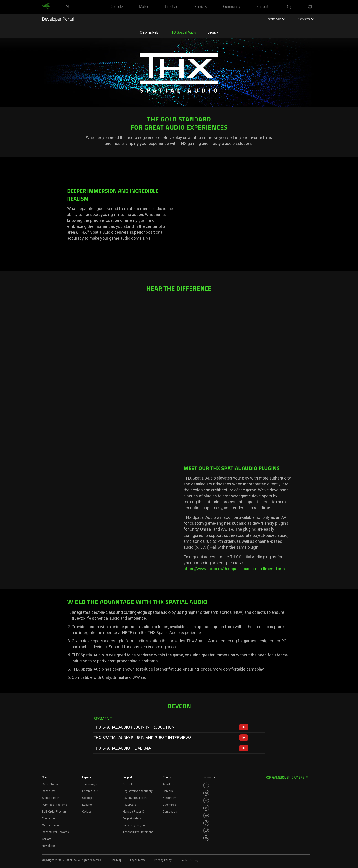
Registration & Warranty (138, 791)
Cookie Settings (190, 860)
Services (306, 19)
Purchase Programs (55, 805)
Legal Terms (138, 860)
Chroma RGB (149, 32)
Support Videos (132, 818)
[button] (244, 727)
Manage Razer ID (133, 812)
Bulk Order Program (54, 812)
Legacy (213, 32)
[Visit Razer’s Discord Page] (206, 838)
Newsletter (49, 846)
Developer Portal (58, 19)
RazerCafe (49, 791)
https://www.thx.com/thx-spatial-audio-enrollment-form (234, 569)
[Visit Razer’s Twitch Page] (206, 831)
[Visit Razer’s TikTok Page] (206, 823)
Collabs (87, 812)
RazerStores (50, 784)
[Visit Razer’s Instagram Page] (206, 793)
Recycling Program (135, 825)
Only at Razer (51, 825)
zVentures (169, 805)
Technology (275, 19)
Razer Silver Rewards (55, 832)
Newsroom (170, 798)
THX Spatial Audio (183, 32)
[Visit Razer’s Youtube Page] (206, 816)
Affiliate (47, 839)
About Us (168, 784)
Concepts (88, 798)
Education (48, 818)
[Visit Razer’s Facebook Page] (206, 785)
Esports (87, 805)
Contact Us (170, 812)
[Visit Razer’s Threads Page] (206, 800)
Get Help (128, 784)
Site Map (116, 860)
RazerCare (129, 805)
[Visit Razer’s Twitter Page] (206, 808)
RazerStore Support (135, 798)
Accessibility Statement (138, 832)
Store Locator (50, 798)
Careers (168, 791)
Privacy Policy (163, 860)
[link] (46, 7)
